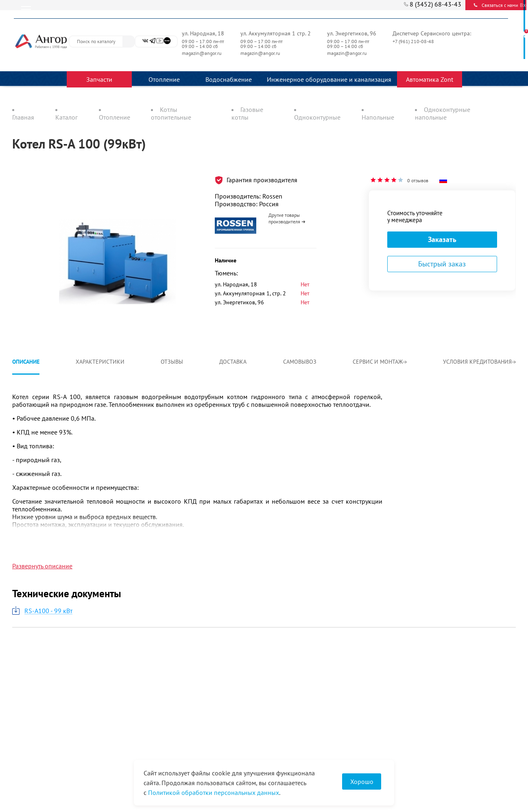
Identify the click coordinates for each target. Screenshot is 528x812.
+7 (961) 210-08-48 (414, 41)
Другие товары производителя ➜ (287, 218)
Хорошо (362, 781)
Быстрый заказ (442, 264)
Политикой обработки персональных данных (214, 792)
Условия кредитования (479, 362)
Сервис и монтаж (380, 362)
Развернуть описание (42, 566)
